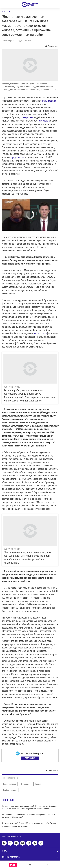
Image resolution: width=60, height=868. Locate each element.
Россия (6, 12)
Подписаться (30, 758)
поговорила (44, 121)
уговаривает (27, 117)
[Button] (52, 46)
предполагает (18, 157)
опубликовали (49, 101)
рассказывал (40, 333)
